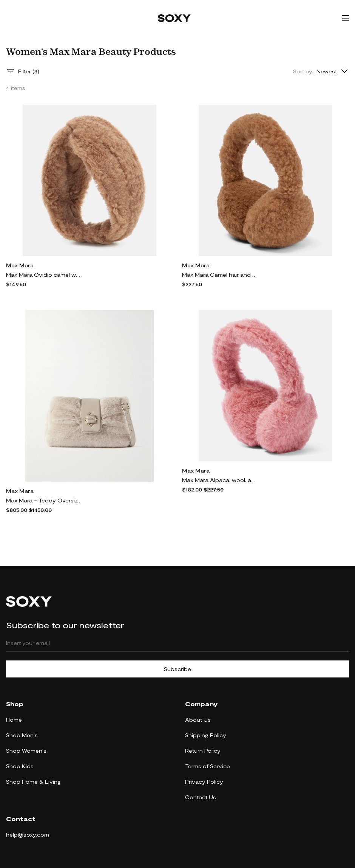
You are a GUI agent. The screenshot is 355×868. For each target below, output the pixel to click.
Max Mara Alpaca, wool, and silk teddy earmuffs (220, 480)
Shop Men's (22, 735)
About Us (198, 720)
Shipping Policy (206, 735)
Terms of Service (208, 766)
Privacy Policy (204, 782)
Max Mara (20, 265)
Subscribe (177, 669)
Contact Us (201, 797)
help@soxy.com (28, 835)
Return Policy (203, 751)
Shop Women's (26, 751)
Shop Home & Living (33, 782)
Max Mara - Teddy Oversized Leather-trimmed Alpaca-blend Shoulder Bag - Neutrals (44, 500)
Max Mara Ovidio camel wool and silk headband (44, 275)
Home (14, 720)
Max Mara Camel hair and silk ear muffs (220, 275)
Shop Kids (20, 766)
